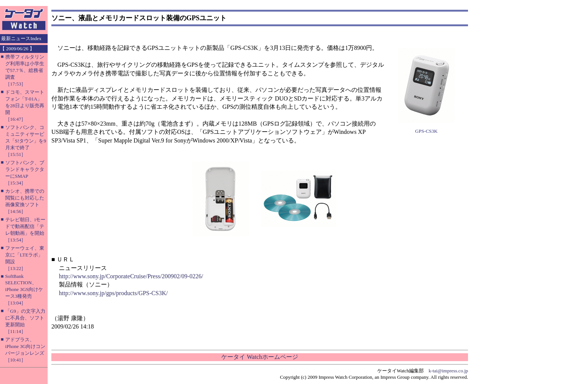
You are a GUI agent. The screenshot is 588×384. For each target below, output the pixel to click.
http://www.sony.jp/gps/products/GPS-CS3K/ (113, 293)
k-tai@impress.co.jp (448, 371)
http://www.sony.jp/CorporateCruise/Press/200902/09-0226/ (131, 276)
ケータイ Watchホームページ (259, 357)
